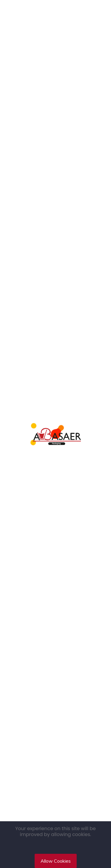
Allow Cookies (56, 861)
